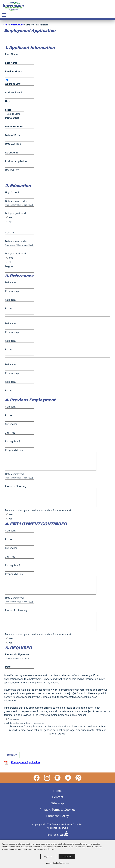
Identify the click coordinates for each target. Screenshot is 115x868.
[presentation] (27, 744)
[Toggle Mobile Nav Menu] (4, 15)
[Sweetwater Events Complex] (13, 6)
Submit (12, 755)
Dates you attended (16, 201)
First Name (11, 54)
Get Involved (17, 25)
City (7, 101)
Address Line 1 (14, 84)
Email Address (14, 71)
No (10, 222)
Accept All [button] (67, 856)
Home (6, 25)
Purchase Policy (58, 816)
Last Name (11, 63)
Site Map (57, 803)
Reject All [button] (48, 856)
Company (11, 300)
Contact (58, 797)
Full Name (11, 282)
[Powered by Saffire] (64, 834)
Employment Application (26, 762)
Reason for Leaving (16, 610)
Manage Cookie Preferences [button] (57, 863)
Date (8, 667)
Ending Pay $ (13, 441)
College (9, 232)
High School (12, 192)
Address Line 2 (14, 92)
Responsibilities (14, 450)
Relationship (12, 291)
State (8, 110)
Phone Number (14, 127)
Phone (9, 308)
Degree (9, 266)
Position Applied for (16, 161)
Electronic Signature (17, 654)
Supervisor (11, 424)
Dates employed (14, 474)
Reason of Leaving (16, 486)
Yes (11, 218)
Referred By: (12, 153)
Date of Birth (12, 135)
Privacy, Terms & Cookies (58, 809)
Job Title (10, 433)
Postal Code (12, 118)
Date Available (13, 144)
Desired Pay (12, 170)
